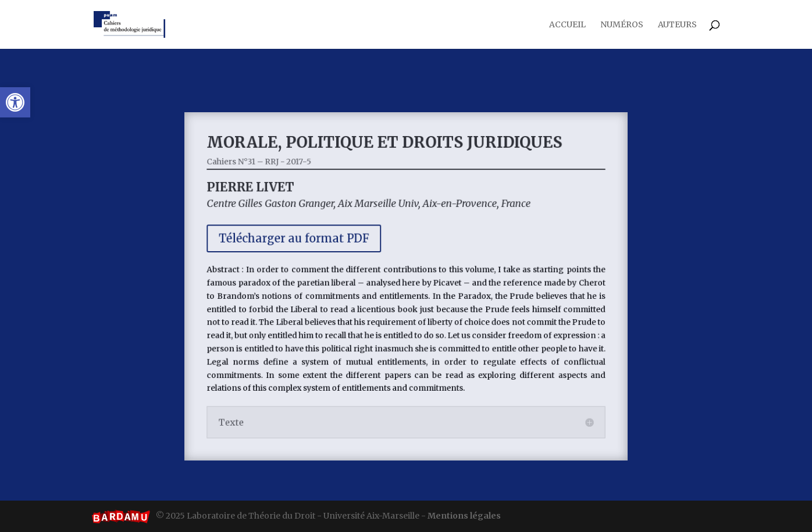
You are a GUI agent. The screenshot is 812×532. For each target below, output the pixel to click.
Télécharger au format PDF (302, 242)
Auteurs (677, 25)
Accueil (567, 25)
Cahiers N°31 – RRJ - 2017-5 (270, 170)
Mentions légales (464, 516)
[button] (15, 102)
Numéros (622, 25)
